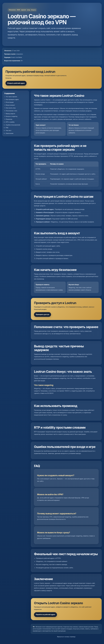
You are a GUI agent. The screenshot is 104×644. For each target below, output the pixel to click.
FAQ (7, 128)
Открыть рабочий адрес (16, 83)
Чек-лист (9, 130)
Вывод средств (10, 114)
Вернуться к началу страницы (66, 637)
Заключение (10, 133)
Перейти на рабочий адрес (45, 615)
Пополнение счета (11, 111)
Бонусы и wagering (12, 116)
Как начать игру (11, 108)
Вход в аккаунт (10, 105)
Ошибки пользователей (13, 125)
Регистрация (10, 102)
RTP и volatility (10, 122)
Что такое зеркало (11, 97)
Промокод (9, 119)
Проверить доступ (43, 314)
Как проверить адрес (12, 99)
